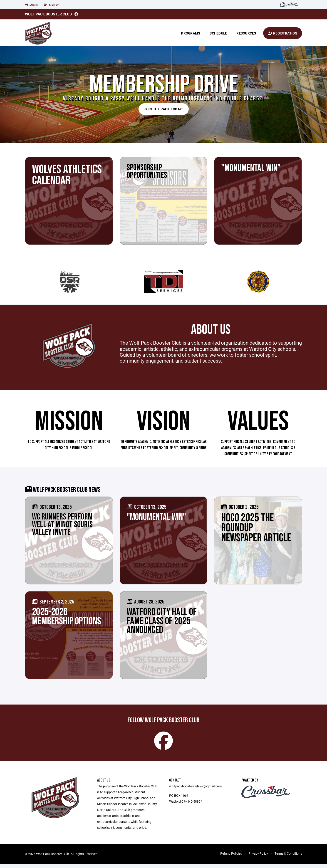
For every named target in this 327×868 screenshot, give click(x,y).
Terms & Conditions (288, 858)
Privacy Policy (258, 858)
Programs (191, 33)
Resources (246, 33)
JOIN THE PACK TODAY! (164, 109)
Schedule (218, 33)
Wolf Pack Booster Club (48, 14)
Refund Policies (231, 858)
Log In (32, 5)
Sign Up (52, 5)
